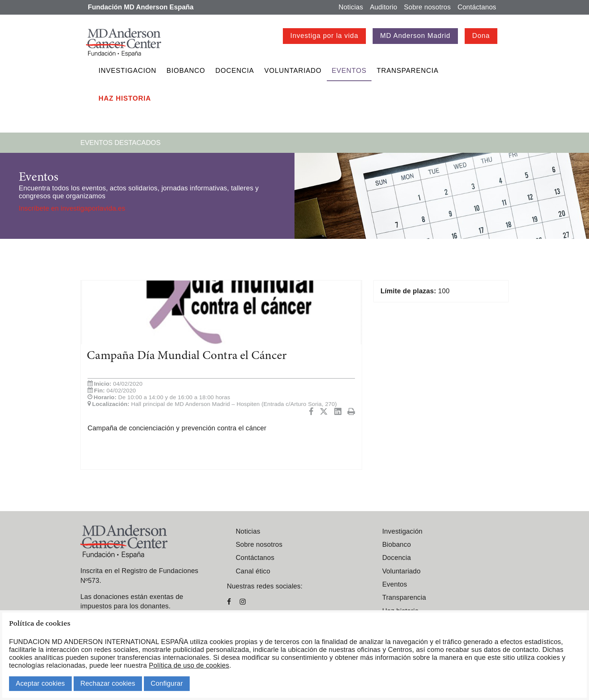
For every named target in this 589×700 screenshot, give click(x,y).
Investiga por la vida (324, 36)
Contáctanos (477, 7)
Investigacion (127, 71)
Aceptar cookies (40, 683)
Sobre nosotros (427, 7)
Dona (481, 36)
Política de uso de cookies (189, 665)
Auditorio (384, 7)
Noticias (351, 7)
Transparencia (408, 71)
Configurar (167, 683)
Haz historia (125, 98)
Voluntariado (293, 71)
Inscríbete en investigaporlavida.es (72, 208)
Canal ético (253, 571)
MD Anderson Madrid (415, 36)
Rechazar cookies (108, 683)
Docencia (235, 71)
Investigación (402, 531)
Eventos (349, 71)
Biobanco (186, 71)
